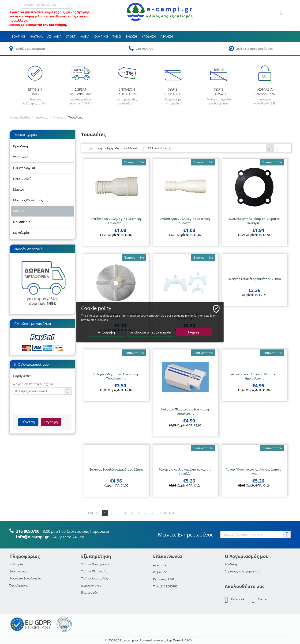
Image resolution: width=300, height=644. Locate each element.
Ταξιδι (117, 36)
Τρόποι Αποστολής (94, 578)
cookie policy (181, 316)
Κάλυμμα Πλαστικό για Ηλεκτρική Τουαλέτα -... (185, 411)
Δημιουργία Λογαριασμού (243, 571)
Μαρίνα (19, 189)
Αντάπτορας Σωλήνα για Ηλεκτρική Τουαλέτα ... (116, 221)
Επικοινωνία (18, 571)
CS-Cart (190, 640)
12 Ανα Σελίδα (159, 149)
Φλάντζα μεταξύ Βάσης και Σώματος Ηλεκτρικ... (254, 221)
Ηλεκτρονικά (22, 179)
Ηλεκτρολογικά (24, 168)
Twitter (260, 600)
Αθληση (167, 36)
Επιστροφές (89, 592)
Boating (18, 36)
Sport (71, 36)
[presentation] (49, 404)
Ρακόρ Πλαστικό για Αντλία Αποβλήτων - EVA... (254, 471)
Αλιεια (85, 36)
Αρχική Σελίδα (20, 117)
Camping (101, 36)
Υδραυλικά (21, 157)
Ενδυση (131, 36)
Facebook (235, 600)
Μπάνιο (58, 117)
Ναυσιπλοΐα (22, 222)
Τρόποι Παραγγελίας (96, 564)
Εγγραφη (51, 422)
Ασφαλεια (54, 36)
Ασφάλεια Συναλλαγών (25, 578)
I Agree (194, 332)
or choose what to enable (150, 332)
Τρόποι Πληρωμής (94, 571)
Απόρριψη (107, 332)
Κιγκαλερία (21, 233)
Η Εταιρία (16, 564)
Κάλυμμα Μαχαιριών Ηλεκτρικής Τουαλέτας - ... (116, 376)
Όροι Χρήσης (19, 585)
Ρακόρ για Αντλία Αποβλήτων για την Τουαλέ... (185, 471)
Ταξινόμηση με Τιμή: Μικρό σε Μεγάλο (114, 149)
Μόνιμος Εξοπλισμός (28, 200)
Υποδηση (149, 36)
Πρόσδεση (21, 146)
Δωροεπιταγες (91, 585)
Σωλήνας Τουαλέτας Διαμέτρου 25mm (116, 469)
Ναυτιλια (36, 36)
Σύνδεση (28, 422)
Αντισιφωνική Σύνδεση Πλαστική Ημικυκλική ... (254, 376)
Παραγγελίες (22, 376)
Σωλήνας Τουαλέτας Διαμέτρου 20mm (254, 279)
